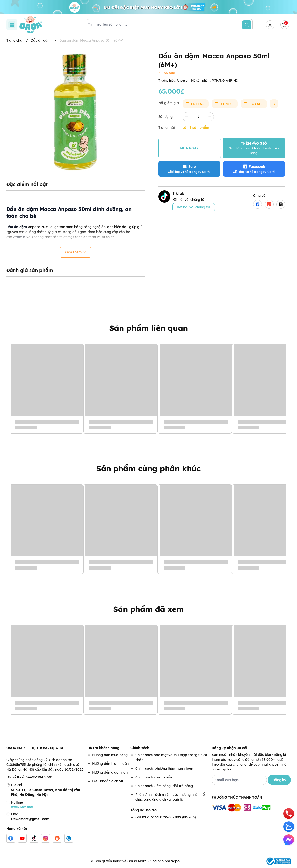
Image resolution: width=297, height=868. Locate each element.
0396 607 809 (22, 807)
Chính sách (140, 748)
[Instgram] (46, 838)
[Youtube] (22, 838)
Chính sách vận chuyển (154, 777)
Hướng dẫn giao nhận (110, 772)
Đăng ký (279, 780)
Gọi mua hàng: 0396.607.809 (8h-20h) (165, 817)
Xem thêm (75, 252)
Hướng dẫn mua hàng (110, 755)
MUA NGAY (190, 148)
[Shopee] (57, 838)
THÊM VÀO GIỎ (254, 148)
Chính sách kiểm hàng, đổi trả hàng (164, 786)
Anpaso (182, 80)
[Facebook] (11, 838)
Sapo (175, 861)
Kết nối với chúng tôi (194, 207)
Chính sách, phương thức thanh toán (164, 769)
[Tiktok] (34, 838)
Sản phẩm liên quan (148, 328)
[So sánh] (167, 74)
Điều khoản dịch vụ (108, 781)
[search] (247, 25)
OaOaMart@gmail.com (30, 819)
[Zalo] (69, 838)
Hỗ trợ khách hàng (103, 748)
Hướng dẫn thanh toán (110, 764)
